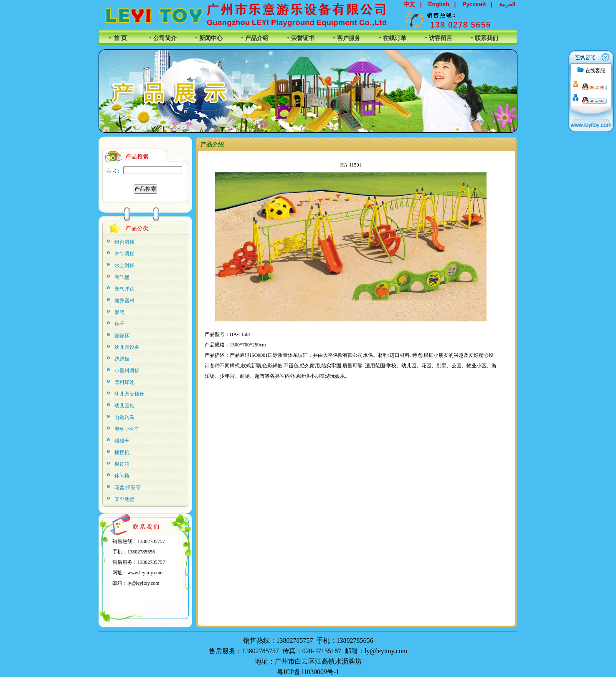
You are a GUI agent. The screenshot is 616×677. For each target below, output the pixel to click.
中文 (409, 4)
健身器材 (124, 301)
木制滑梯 (124, 254)
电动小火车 (127, 429)
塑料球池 (124, 382)
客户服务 (349, 38)
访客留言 (441, 38)
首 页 (120, 38)
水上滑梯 (124, 265)
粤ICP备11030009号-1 (308, 672)
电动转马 (124, 417)
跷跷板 (122, 359)
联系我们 (487, 38)
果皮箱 (122, 464)
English (439, 4)
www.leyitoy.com (145, 573)
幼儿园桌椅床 (129, 394)
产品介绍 (257, 38)
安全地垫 (124, 499)
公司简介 (165, 38)
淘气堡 (122, 277)
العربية (507, 4)
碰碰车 (122, 441)
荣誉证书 (303, 38)
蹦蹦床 (122, 336)
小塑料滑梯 (127, 371)
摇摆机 (122, 452)
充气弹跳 (124, 289)
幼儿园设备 (127, 347)
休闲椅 (122, 476)
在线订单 (395, 38)
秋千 (119, 324)
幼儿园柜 (124, 406)
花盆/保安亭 (128, 488)
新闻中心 (211, 38)
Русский (474, 4)
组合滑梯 (124, 242)
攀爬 (119, 312)
